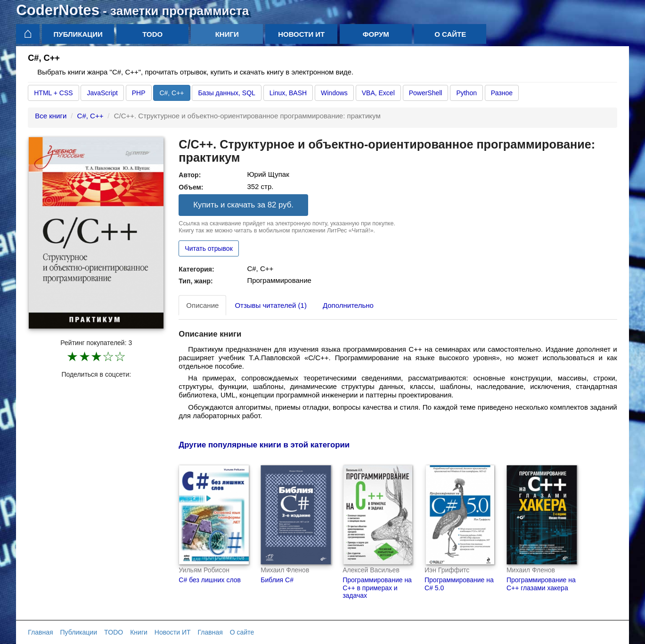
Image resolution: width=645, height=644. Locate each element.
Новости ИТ (301, 34)
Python (466, 93)
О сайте (450, 34)
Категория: (196, 269)
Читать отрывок (208, 248)
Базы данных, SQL (226, 93)
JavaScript (102, 93)
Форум (376, 34)
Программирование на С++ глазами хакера (541, 584)
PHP (139, 93)
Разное (502, 93)
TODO (152, 34)
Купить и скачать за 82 (243, 205)
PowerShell (426, 93)
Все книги (51, 116)
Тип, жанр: (196, 281)
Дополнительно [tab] (348, 305)
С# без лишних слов (210, 580)
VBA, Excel (378, 93)
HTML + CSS (53, 93)
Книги (227, 34)
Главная (40, 632)
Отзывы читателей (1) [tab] (271, 305)
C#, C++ (171, 93)
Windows (334, 93)
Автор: (190, 175)
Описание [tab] (202, 305)
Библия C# (277, 580)
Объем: (191, 187)
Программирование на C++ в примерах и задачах (377, 588)
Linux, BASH (288, 93)
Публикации (78, 34)
